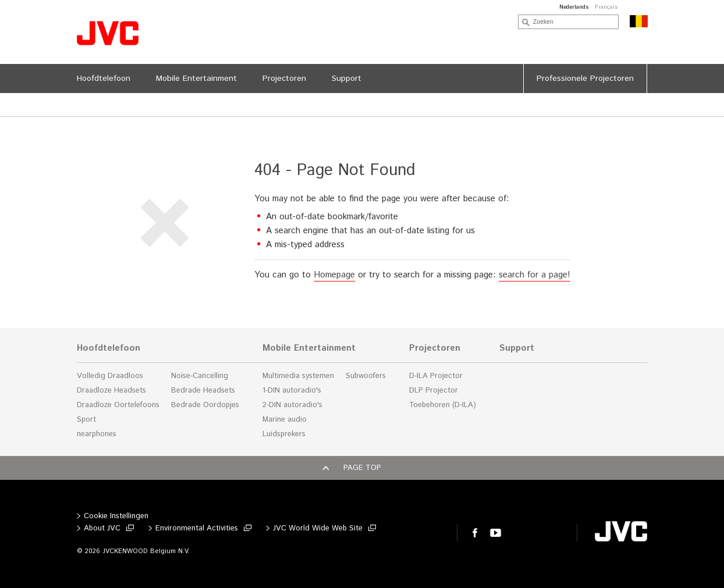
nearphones (97, 434)
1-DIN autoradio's (292, 391)
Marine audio (285, 420)
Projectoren (435, 348)
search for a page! (535, 275)
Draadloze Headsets (111, 391)
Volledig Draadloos (110, 376)
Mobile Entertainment (309, 348)
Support (517, 348)
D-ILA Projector (436, 376)
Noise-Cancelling (200, 376)
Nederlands (574, 7)
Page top (362, 468)
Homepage (334, 275)
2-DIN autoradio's (292, 405)
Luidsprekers (284, 434)
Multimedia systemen (298, 376)
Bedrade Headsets (203, 391)
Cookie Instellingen (116, 516)
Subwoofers (366, 376)
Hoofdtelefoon (109, 348)
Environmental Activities (197, 528)
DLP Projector (434, 391)
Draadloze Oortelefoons (118, 405)
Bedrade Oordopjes (205, 405)
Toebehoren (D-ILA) (443, 405)
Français (606, 7)
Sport (86, 420)
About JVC (102, 528)
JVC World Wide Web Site (318, 528)
